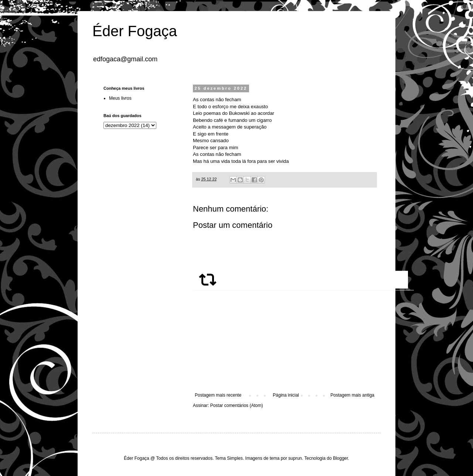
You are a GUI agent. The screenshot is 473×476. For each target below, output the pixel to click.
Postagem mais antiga (352, 395)
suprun (295, 458)
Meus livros (120, 98)
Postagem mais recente (218, 395)
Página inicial (286, 395)
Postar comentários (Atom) (237, 405)
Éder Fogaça (135, 31)
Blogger (341, 458)
